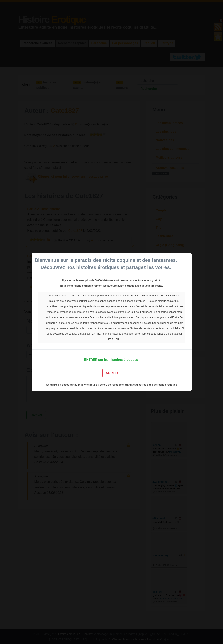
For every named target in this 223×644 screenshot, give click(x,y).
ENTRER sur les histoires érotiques (111, 360)
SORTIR (112, 373)
